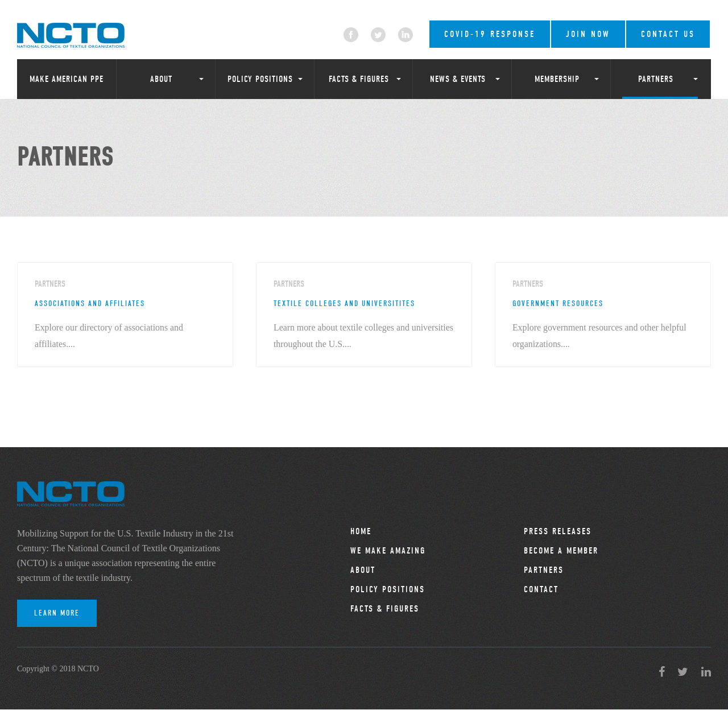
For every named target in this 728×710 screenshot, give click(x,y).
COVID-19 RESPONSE (490, 34)
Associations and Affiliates (90, 304)
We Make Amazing (388, 551)
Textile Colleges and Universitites (344, 304)
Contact (541, 590)
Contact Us (668, 34)
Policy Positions (260, 79)
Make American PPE (67, 79)
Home (361, 532)
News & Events (458, 79)
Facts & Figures (359, 79)
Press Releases (558, 532)
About (161, 79)
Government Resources (558, 304)
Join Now (588, 34)
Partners (656, 79)
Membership (557, 79)
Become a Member (561, 551)
